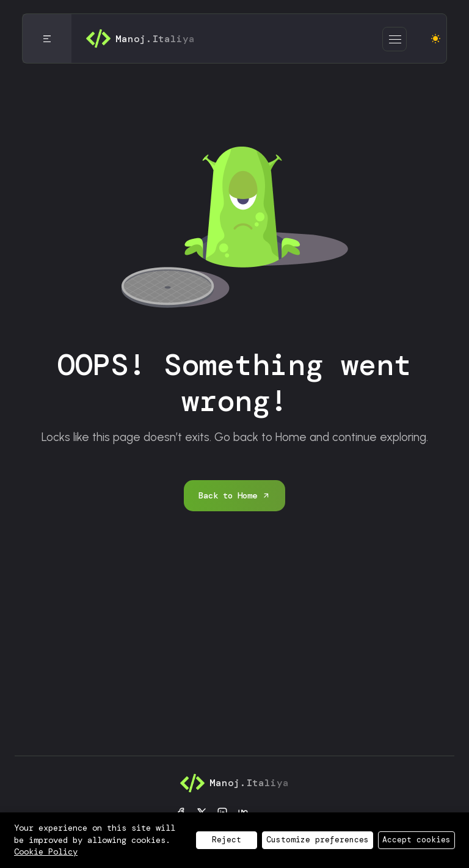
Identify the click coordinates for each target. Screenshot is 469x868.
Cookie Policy (236, 841)
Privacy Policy (139, 841)
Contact (351, 841)
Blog (303, 841)
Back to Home (234, 495)
